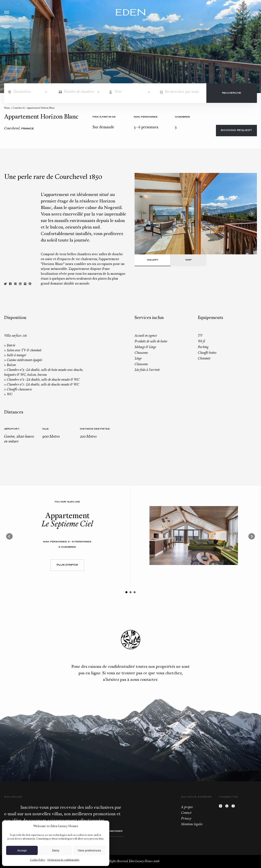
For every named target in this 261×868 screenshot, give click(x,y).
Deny (56, 850)
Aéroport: (12, 429)
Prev (9, 536)
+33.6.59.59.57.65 (232, 12)
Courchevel (19, 108)
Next (252, 214)
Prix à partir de (104, 117)
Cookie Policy (38, 860)
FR (249, 12)
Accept (22, 850)
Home (7, 108)
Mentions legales (192, 824)
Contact (186, 813)
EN (255, 12)
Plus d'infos (67, 565)
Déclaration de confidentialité (63, 860)
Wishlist (239, 12)
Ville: (46, 429)
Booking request (236, 130)
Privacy (186, 819)
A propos (187, 807)
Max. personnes (146, 117)
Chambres (182, 117)
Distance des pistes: (95, 429)
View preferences (90, 850)
